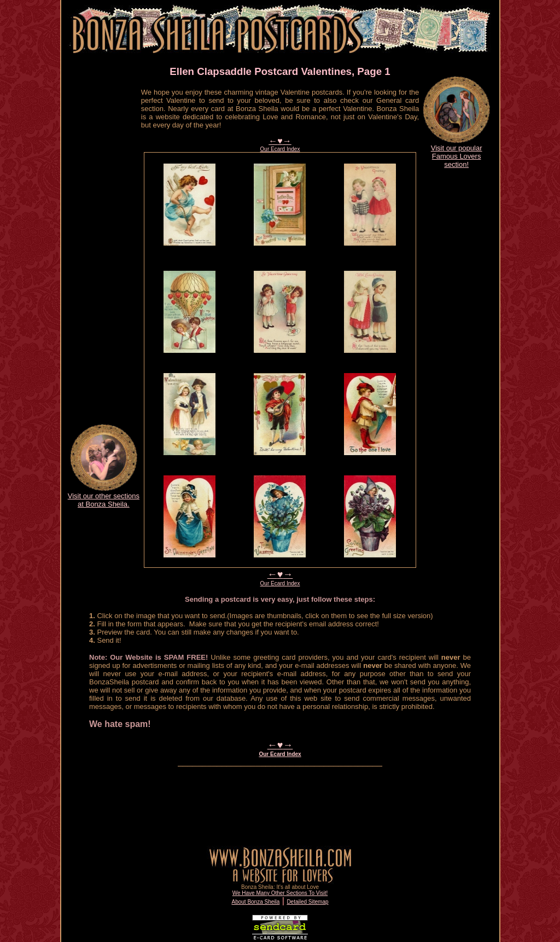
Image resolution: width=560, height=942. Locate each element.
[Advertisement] (103, 249)
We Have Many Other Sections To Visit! (280, 893)
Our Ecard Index (280, 149)
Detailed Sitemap (307, 902)
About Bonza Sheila (255, 902)
